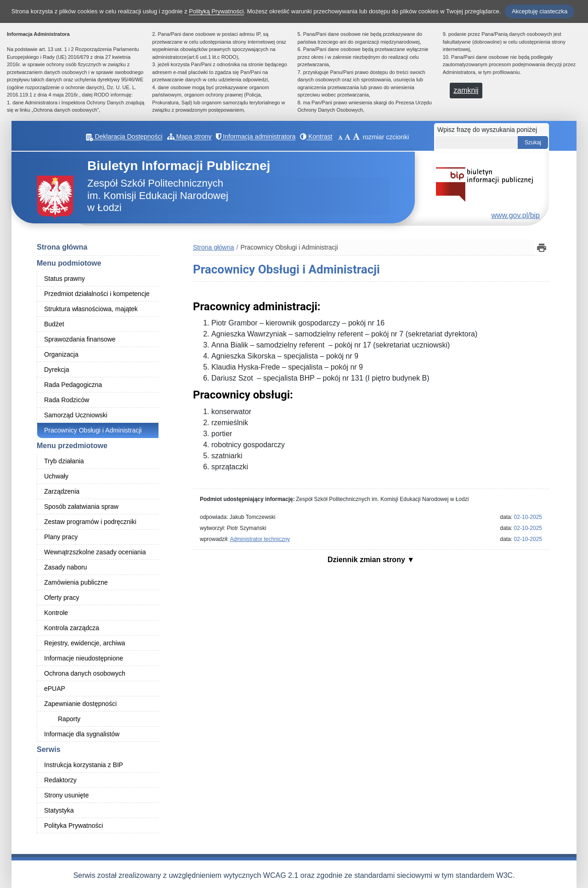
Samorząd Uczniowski (76, 415)
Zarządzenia (62, 491)
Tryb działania (64, 461)
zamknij (466, 90)
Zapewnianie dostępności (80, 704)
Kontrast (322, 137)
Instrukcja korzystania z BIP (84, 765)
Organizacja (61, 354)
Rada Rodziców (67, 400)
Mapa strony (195, 137)
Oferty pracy (62, 598)
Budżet (54, 324)
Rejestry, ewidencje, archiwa (85, 643)
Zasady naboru (65, 567)
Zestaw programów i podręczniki (90, 522)
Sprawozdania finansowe (80, 339)
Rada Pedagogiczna (73, 385)
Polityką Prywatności (216, 11)
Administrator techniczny (260, 539)
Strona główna (62, 247)
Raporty (69, 719)
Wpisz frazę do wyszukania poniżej (487, 130)
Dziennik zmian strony (367, 560)
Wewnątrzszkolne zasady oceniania (95, 552)
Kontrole (56, 613)
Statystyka (59, 810)
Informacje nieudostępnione (84, 658)
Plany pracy (61, 537)
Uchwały (56, 476)
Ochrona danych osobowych (85, 673)
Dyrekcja (57, 370)
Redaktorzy (60, 780)
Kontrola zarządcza (72, 628)
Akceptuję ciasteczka (540, 11)
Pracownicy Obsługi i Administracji (93, 430)
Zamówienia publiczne (76, 582)
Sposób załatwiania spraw (81, 507)
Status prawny (65, 279)
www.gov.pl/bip (515, 215)
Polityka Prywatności (73, 825)
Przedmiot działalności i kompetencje (97, 294)
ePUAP (55, 689)
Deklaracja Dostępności (130, 137)
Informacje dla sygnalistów (82, 734)
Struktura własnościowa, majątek (91, 309)
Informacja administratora (262, 137)
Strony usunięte (66, 795)
